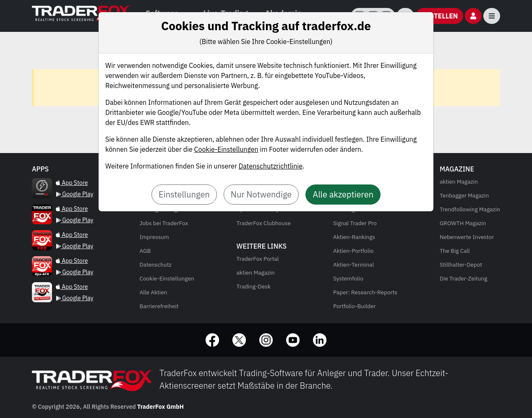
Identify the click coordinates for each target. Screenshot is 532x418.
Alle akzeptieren (343, 194)
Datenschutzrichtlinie (271, 166)
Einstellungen (184, 194)
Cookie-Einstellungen (226, 149)
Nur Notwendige (261, 194)
